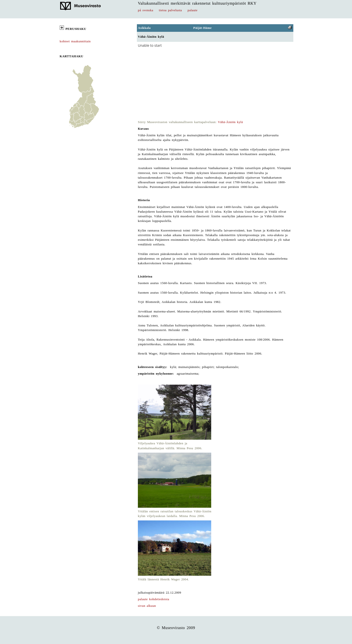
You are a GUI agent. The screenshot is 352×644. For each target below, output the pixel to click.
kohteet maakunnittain (75, 41)
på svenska (146, 10)
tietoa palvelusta (170, 10)
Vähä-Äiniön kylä (230, 122)
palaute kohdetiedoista (154, 599)
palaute (192, 10)
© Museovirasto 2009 (176, 628)
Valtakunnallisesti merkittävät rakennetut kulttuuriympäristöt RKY (197, 3)
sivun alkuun (147, 606)
